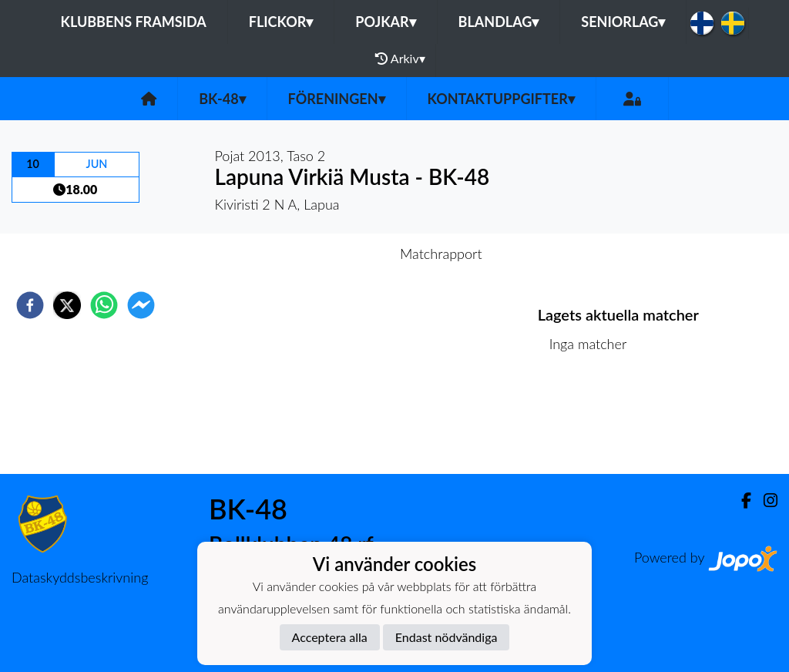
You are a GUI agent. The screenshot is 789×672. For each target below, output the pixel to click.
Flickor (281, 22)
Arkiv (400, 59)
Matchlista (588, 422)
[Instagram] (764, 501)
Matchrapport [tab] (441, 254)
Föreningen (337, 99)
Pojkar (385, 22)
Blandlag (499, 22)
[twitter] (67, 305)
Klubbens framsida (134, 22)
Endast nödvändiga (447, 637)
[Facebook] (740, 501)
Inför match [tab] (341, 254)
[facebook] (30, 305)
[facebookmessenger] (141, 305)
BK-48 (222, 99)
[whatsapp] (104, 305)
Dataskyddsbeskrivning (80, 577)
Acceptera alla (330, 637)
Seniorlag (623, 22)
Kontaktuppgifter (501, 99)
